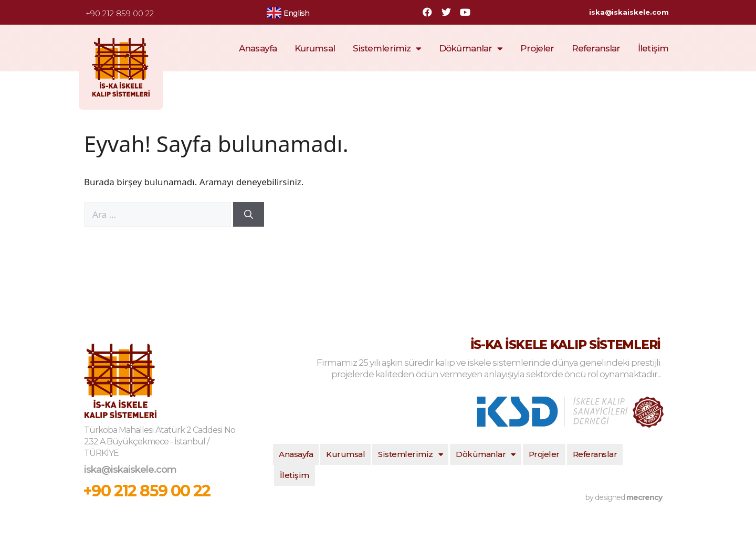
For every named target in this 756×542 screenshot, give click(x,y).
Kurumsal (315, 48)
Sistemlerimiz (387, 49)
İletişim (653, 48)
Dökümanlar (471, 49)
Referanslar (596, 48)
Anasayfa (258, 48)
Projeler (537, 48)
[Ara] (249, 215)
